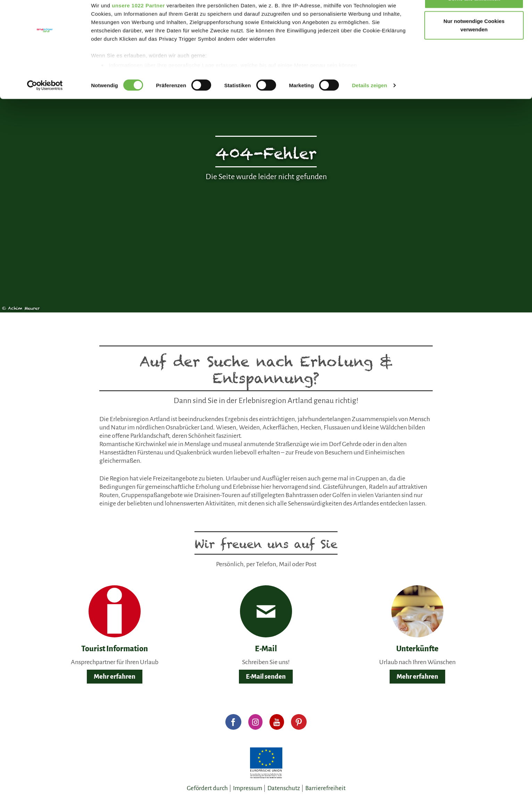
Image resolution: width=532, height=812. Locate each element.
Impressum (248, 788)
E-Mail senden (266, 677)
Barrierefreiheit (325, 788)
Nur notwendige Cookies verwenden (474, 45)
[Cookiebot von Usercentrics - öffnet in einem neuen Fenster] (45, 106)
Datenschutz (284, 788)
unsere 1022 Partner (138, 25)
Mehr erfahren (115, 677)
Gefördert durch (207, 788)
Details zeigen (369, 105)
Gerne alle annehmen (474, 18)
